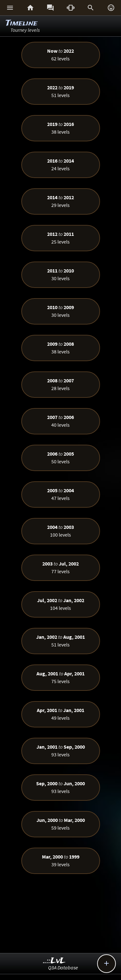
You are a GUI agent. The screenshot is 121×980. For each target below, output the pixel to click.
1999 (74, 857)
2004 (69, 490)
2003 (69, 527)
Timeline (22, 23)
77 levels (60, 571)
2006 (69, 417)
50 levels (60, 461)
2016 (69, 124)
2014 (69, 161)
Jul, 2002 (69, 564)
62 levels (60, 58)
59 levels (60, 828)
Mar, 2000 (74, 820)
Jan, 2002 (74, 600)
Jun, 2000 (74, 783)
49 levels (60, 718)
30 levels (60, 278)
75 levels (60, 681)
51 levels (60, 95)
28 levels (60, 388)
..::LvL (54, 961)
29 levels (60, 205)
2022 (69, 51)
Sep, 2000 (74, 747)
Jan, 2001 (74, 710)
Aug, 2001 (74, 637)
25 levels (60, 242)
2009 (69, 307)
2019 (69, 87)
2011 (69, 234)
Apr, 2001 (74, 673)
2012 (69, 197)
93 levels (60, 754)
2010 (69, 271)
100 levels (60, 535)
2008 (69, 344)
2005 (69, 454)
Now (52, 51)
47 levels (60, 498)
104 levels (60, 608)
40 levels (60, 425)
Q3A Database (63, 967)
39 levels (60, 864)
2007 (69, 380)
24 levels (60, 168)
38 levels (60, 132)
